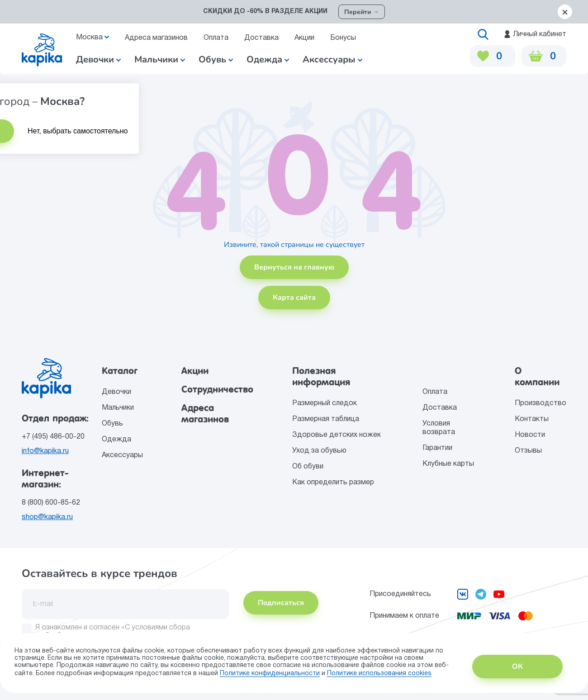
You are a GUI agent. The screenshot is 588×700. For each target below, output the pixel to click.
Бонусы (343, 38)
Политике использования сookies (379, 674)
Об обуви (308, 467)
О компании (537, 376)
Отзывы (528, 451)
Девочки (98, 59)
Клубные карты (448, 464)
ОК (517, 667)
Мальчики (160, 59)
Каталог (120, 371)
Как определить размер (333, 482)
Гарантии (437, 448)
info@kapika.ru (45, 451)
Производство (541, 403)
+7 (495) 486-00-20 (53, 437)
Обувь (112, 424)
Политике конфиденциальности (270, 674)
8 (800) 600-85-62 (51, 503)
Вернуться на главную (294, 267)
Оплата (216, 38)
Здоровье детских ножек (337, 435)
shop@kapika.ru (47, 517)
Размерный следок (325, 403)
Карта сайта (294, 298)
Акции (304, 38)
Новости (530, 435)
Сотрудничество (217, 389)
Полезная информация (321, 376)
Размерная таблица (326, 419)
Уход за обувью (319, 451)
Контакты (532, 419)
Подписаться (281, 603)
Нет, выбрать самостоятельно (78, 131)
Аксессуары (122, 455)
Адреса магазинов (156, 38)
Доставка (261, 38)
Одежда (116, 440)
